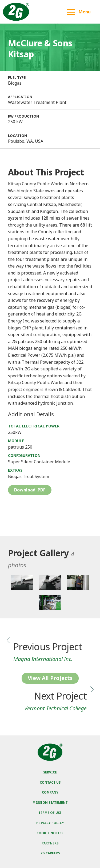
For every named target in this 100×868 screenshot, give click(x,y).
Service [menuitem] (50, 772)
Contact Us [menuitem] (50, 782)
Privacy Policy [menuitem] (50, 823)
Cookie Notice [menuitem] (50, 833)
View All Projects (50, 678)
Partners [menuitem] (50, 843)
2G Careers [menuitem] (50, 853)
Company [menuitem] (50, 792)
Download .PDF (30, 490)
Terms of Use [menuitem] (50, 813)
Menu (79, 12)
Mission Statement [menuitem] (50, 803)
